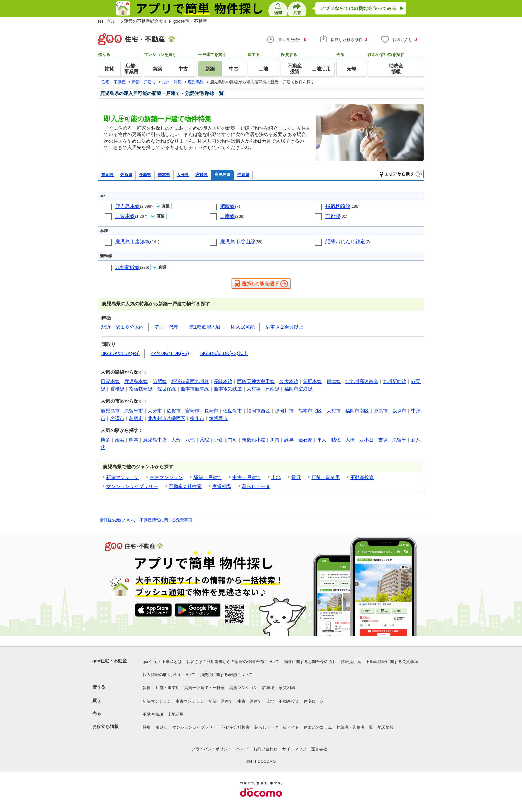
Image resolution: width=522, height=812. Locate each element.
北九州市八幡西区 (167, 418)
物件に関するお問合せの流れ (310, 662)
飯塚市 (399, 411)
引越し (162, 727)
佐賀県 (126, 174)
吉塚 (383, 440)
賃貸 (296, 477)
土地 (276, 477)
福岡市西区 (258, 411)
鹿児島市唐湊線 (133, 242)
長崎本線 (223, 381)
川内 (275, 440)
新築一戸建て (208, 477)
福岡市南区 (357, 411)
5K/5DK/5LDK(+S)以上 (224, 353)
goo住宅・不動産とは (162, 662)
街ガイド (291, 727)
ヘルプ (243, 749)
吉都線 (333, 216)
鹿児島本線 (127, 206)
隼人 (322, 440)
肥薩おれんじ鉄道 (345, 242)
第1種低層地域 (205, 327)
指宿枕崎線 (338, 206)
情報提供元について (118, 520)
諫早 (289, 440)
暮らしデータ (256, 486)
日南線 (228, 216)
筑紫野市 (218, 418)
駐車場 (268, 688)
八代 (190, 440)
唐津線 (334, 381)
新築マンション (123, 477)
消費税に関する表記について (226, 675)
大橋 (350, 440)
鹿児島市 (110, 411)
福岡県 (107, 174)
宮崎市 (192, 411)
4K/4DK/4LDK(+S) (170, 353)
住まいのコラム (318, 727)
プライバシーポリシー (212, 749)
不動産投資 (362, 477)
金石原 (305, 440)
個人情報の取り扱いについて (169, 675)
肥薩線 (228, 206)
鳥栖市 (136, 418)
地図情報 (386, 727)
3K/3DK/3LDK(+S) (121, 353)
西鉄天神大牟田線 (256, 381)
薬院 (204, 440)
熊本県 (164, 174)
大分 (176, 440)
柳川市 (197, 418)
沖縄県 (243, 174)
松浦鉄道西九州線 (190, 381)
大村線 (254, 389)
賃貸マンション (244, 688)
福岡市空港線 (298, 389)
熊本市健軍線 (195, 389)
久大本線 (289, 381)
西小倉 (366, 440)
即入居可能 (243, 327)
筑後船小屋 (254, 440)
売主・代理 (167, 327)
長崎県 (145, 174)
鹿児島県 (222, 174)
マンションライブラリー (132, 486)
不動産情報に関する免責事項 (166, 520)
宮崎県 (202, 174)
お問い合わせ (265, 749)
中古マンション (166, 477)
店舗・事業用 (325, 477)
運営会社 (319, 749)
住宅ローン (314, 701)
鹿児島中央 (155, 440)
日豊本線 (125, 216)
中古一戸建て (247, 477)
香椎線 (117, 389)
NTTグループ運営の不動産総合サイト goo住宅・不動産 (153, 21)
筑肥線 (160, 381)
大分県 (183, 174)
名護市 (117, 418)
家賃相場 (222, 486)
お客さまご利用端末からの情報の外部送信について (233, 662)
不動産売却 (153, 714)
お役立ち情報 (105, 727)
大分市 (155, 411)
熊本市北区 (310, 411)
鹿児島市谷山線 (238, 242)
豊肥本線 (312, 381)
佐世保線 (167, 389)
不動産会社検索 (185, 486)
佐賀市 (174, 411)
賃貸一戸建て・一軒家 (205, 688)
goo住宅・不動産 (110, 661)
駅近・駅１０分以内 (123, 327)
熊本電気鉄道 (228, 389)
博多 (105, 440)
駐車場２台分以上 (285, 327)
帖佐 (336, 440)
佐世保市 (232, 411)
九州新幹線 (127, 267)
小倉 (218, 440)
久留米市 (134, 411)
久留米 (399, 440)
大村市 (334, 411)
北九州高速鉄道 (362, 381)
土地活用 (176, 714)
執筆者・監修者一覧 (355, 727)
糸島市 (381, 411)
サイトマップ (294, 749)
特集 (147, 727)
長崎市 (211, 411)
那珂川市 (284, 411)
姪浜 (120, 440)
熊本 (134, 440)
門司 (232, 440)
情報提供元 (351, 662)
